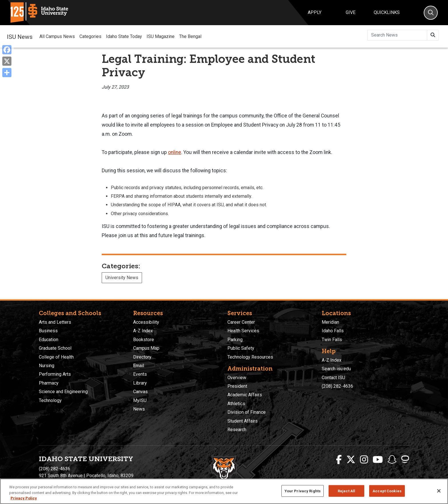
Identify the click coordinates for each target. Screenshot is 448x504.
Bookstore (144, 340)
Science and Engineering (63, 392)
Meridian (330, 322)
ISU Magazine (161, 36)
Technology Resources (250, 357)
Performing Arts (55, 374)
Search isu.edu (336, 369)
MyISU (140, 400)
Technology (50, 400)
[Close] (439, 491)
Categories (90, 36)
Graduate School (55, 348)
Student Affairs (243, 421)
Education (49, 340)
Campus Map (146, 348)
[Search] (431, 13)
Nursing (47, 366)
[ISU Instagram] (364, 460)
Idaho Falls (333, 331)
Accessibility (146, 322)
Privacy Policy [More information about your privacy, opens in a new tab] (24, 498)
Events (140, 374)
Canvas (140, 392)
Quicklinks (387, 12)
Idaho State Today (124, 36)
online (175, 152)
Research (237, 430)
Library (140, 383)
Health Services (243, 331)
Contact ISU (333, 378)
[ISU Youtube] (378, 460)
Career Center (241, 322)
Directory (142, 357)
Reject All (346, 491)
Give (351, 12)
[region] (224, 491)
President (237, 386)
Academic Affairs (245, 395)
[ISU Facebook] (339, 460)
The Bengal (190, 36)
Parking (235, 340)
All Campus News (57, 36)
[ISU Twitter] (351, 460)
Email (139, 366)
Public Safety (241, 348)
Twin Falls (332, 340)
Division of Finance (247, 412)
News (139, 409)
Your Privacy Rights (303, 491)
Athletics (236, 404)
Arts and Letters (55, 322)
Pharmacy (49, 383)
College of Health (56, 357)
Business (48, 331)
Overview (237, 378)
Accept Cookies (387, 491)
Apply (315, 12)
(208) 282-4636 (337, 386)
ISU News (20, 36)
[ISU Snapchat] (392, 460)
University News (122, 278)
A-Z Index (143, 331)
